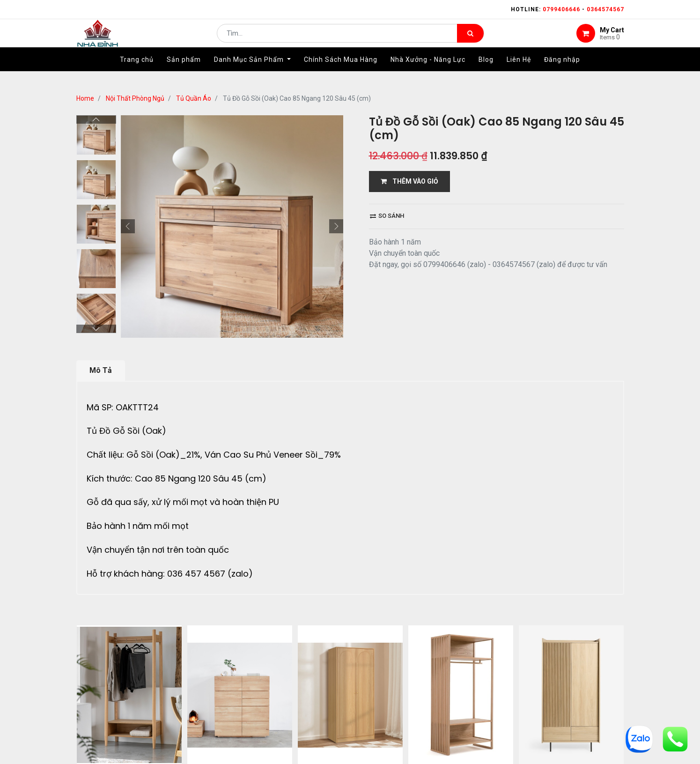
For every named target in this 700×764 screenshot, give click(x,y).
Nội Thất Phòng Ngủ (135, 98)
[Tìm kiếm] (470, 40)
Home (85, 98)
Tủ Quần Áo (194, 98)
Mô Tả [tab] (101, 370)
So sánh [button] (387, 216)
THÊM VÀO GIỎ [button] (409, 181)
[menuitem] (137, 74)
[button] (128, 226)
